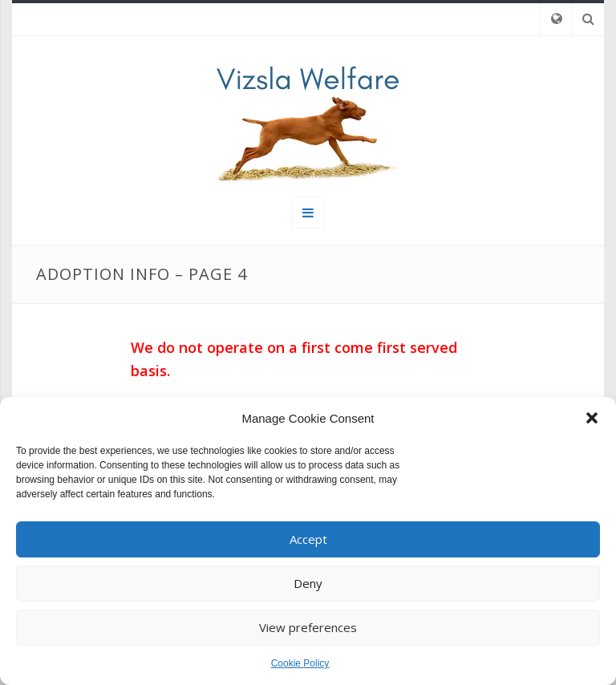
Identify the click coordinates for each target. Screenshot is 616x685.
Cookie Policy (300, 663)
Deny (308, 583)
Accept (308, 539)
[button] (592, 418)
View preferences (308, 627)
